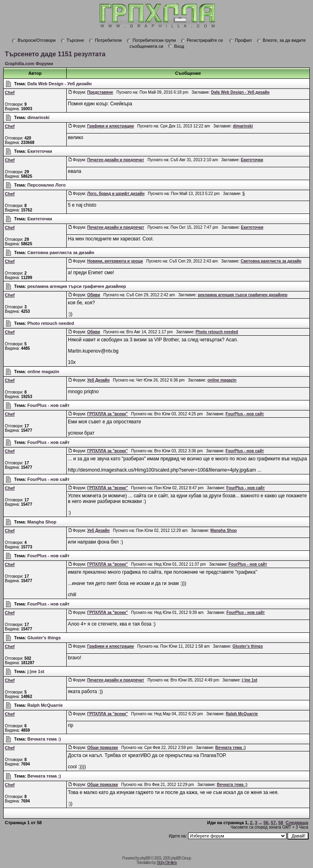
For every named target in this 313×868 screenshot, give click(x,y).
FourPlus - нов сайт (48, 405)
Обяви (94, 295)
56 (266, 823)
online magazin (43, 371)
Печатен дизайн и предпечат (116, 160)
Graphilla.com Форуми (29, 64)
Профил (240, 40)
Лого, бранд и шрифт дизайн (116, 194)
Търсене (73, 40)
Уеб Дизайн (98, 380)
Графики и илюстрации (110, 126)
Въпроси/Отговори (34, 40)
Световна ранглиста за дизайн (61, 252)
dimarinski (38, 117)
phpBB (145, 858)
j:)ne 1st (36, 671)
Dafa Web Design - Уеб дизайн (59, 84)
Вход (176, 46)
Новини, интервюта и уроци (115, 261)
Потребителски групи (151, 40)
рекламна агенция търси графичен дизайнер (77, 286)
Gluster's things (44, 638)
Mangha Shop (42, 522)
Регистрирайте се (202, 40)
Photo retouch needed (51, 323)
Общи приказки (102, 748)
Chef (10, 92)
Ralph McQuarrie (45, 705)
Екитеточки (40, 151)
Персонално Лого (46, 185)
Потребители (105, 40)
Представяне (100, 92)
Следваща (297, 823)
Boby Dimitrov (167, 863)
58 (280, 823)
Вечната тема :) (44, 739)
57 (273, 823)
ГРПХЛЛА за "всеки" (107, 414)
